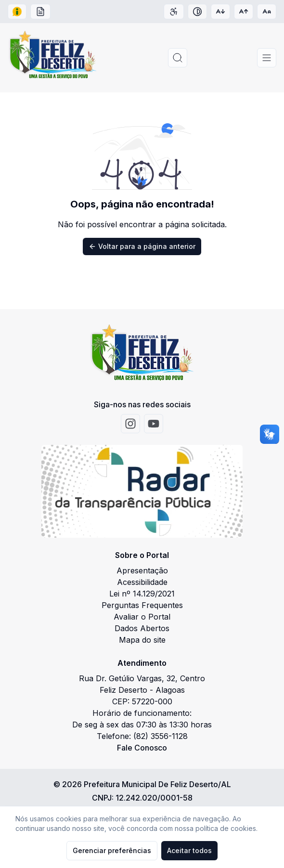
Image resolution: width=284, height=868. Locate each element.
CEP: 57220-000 (142, 701)
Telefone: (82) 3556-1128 (142, 736)
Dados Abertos (142, 628)
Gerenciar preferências (112, 850)
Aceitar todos (189, 850)
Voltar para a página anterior (142, 246)
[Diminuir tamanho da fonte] (220, 12)
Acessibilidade (142, 582)
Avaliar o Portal (142, 617)
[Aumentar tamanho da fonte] (244, 12)
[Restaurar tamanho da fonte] (267, 12)
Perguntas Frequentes (142, 605)
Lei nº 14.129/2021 (142, 594)
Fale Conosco (142, 748)
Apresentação (142, 570)
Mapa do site (142, 640)
